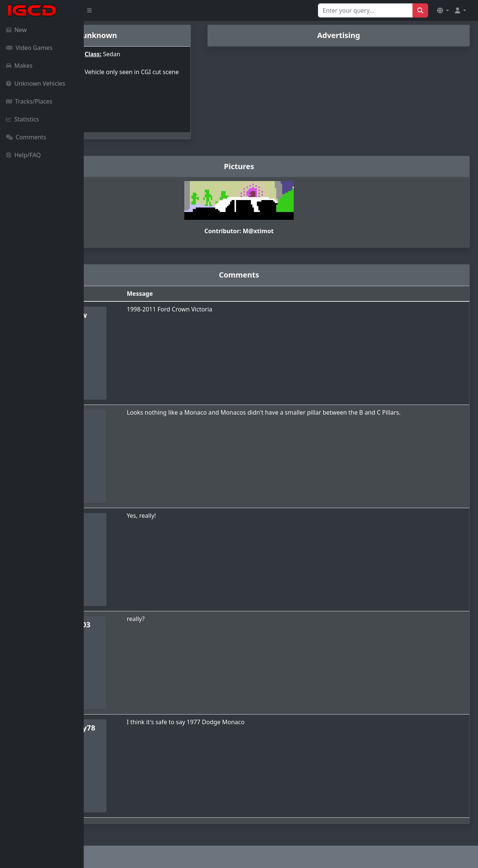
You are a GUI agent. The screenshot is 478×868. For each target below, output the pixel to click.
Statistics (23, 119)
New (16, 30)
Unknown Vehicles (36, 83)
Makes (19, 66)
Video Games (29, 48)
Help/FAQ (23, 155)
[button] (443, 10)
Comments (26, 137)
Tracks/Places (29, 101)
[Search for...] (365, 10)
